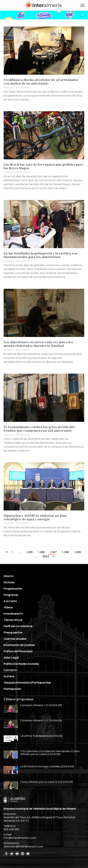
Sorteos (9, 676)
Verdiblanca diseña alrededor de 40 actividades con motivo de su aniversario (41, 82)
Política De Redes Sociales (21, 664)
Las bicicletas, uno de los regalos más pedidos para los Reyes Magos (43, 167)
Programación (13, 589)
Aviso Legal (11, 658)
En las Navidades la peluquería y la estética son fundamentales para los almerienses (41, 255)
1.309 (77, 552)
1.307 (53, 552)
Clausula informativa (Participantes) (27, 683)
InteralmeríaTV (13, 614)
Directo (9, 576)
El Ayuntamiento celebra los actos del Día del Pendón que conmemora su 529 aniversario (39, 429)
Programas (11, 595)
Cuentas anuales (15, 639)
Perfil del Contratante (18, 626)
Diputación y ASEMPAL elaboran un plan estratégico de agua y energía (35, 518)
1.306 (41, 552)
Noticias (8, 88)
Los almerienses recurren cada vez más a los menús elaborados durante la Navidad (38, 344)
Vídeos (8, 607)
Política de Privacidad (18, 651)
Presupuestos (13, 633)
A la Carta (10, 601)
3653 (46, 556)
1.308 (65, 552)
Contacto (10, 670)
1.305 (29, 552)
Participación (12, 689)
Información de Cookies (19, 645)
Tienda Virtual (13, 620)
